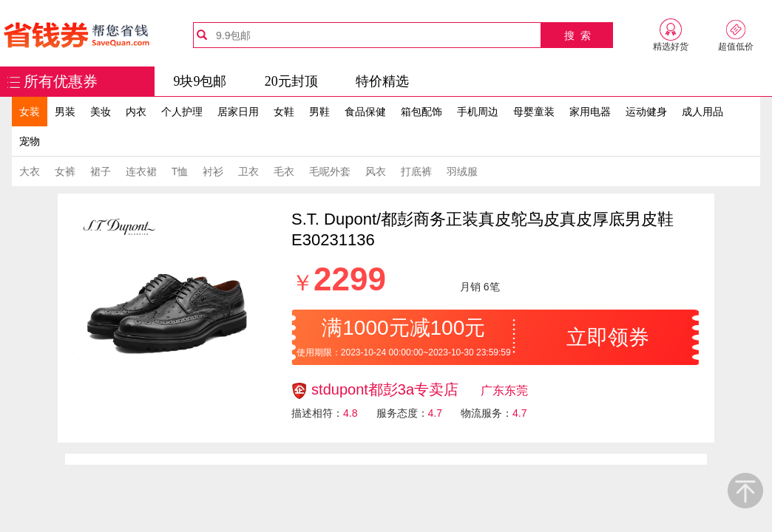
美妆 (101, 112)
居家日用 (238, 112)
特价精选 (382, 81)
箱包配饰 (421, 112)
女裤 (65, 171)
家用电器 (590, 112)
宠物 (30, 141)
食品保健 (365, 112)
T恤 (180, 171)
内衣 (136, 112)
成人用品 (702, 112)
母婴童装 (534, 112)
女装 (30, 112)
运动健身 (646, 112)
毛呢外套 (330, 171)
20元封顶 (291, 81)
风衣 (376, 171)
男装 (65, 112)
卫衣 (248, 171)
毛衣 (284, 171)
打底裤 (416, 171)
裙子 (101, 171)
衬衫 (213, 171)
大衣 (30, 171)
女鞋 (284, 112)
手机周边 (478, 112)
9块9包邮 (200, 81)
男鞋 (319, 112)
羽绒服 (462, 171)
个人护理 (182, 112)
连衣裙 (141, 171)
